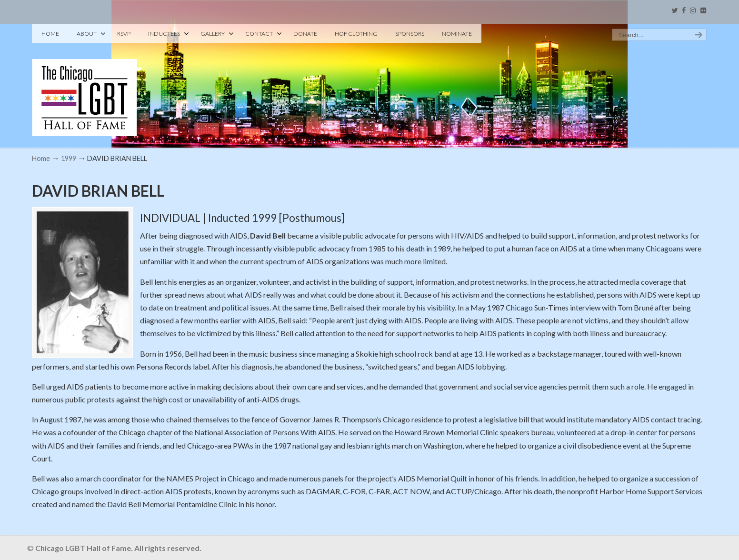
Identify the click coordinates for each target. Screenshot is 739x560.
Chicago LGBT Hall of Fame (85, 81)
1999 (69, 158)
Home (41, 158)
